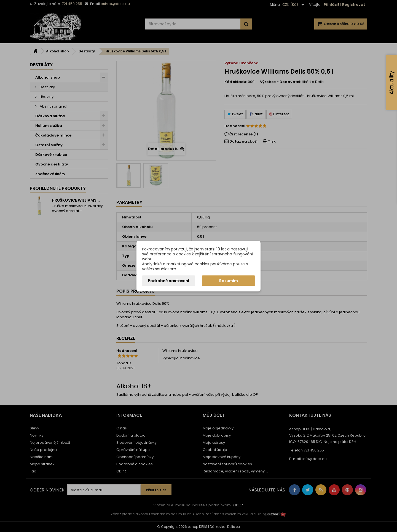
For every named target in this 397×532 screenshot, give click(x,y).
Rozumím (229, 280)
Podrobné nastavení (168, 280)
